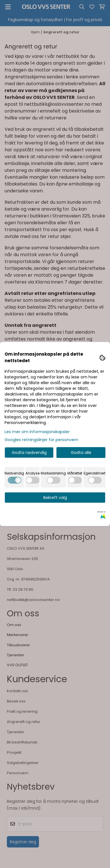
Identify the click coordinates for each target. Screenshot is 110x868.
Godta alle (81, 453)
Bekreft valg (55, 498)
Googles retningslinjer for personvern (41, 440)
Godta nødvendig (29, 453)
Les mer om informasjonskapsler (37, 432)
